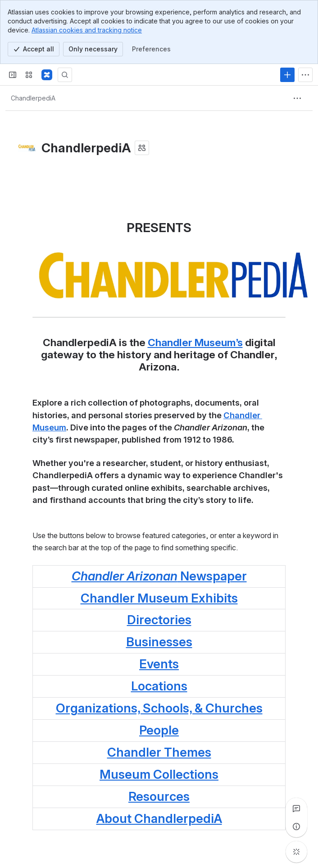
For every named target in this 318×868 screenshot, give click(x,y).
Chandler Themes (159, 752)
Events (159, 664)
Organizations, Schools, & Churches (159, 708)
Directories (159, 620)
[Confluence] (47, 75)
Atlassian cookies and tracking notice (87, 30)
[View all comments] (296, 809)
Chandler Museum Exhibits (159, 598)
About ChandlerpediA (159, 818)
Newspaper (159, 576)
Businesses (159, 642)
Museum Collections (159, 774)
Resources (159, 796)
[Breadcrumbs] (33, 98)
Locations (159, 686)
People (159, 730)
